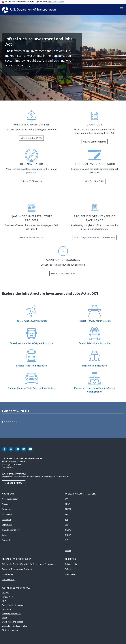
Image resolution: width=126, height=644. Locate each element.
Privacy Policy (8, 597)
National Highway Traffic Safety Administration (32, 388)
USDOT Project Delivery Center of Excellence (94, 238)
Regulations (7, 525)
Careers (5, 535)
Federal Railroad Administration (94, 343)
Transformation (72, 574)
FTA (67, 520)
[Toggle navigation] (122, 8)
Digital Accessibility (10, 630)
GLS (67, 525)
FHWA (68, 504)
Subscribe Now (14, 483)
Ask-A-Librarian (9, 580)
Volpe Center (7, 574)
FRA (67, 514)
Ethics (5, 618)
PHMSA (68, 551)
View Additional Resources (63, 273)
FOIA (4, 601)
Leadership (7, 520)
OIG (67, 540)
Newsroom (7, 509)
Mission (5, 504)
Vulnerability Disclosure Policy (14, 626)
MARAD (68, 530)
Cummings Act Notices (11, 613)
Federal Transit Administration (32, 366)
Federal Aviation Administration (32, 321)
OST (67, 545)
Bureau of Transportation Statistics (17, 569)
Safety (68, 569)
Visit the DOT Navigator (32, 181)
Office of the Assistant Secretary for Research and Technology (28, 564)
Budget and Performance (13, 605)
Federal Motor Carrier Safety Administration (31, 343)
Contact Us (7, 540)
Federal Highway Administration (94, 321)
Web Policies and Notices (13, 622)
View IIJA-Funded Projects (32, 238)
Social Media (7, 514)
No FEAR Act (7, 609)
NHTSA (68, 535)
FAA (67, 499)
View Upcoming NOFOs (31, 138)
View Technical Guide (94, 181)
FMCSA (68, 509)
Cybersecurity (71, 564)
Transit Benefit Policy (11, 530)
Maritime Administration (95, 366)
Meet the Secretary (10, 499)
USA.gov (5, 593)
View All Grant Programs (95, 142)
